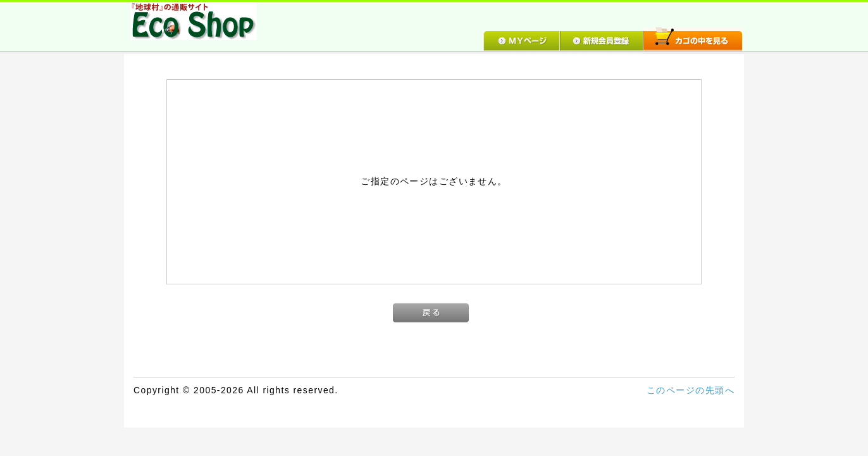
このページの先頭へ (691, 390)
